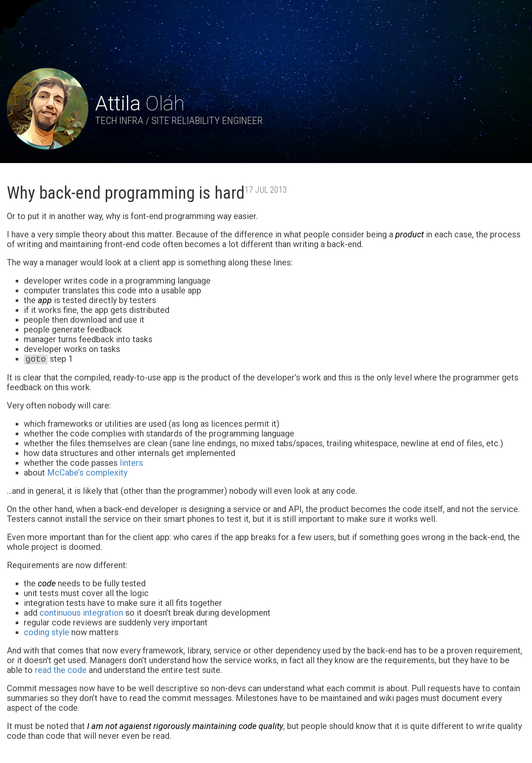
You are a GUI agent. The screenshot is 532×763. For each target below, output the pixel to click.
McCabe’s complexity (87, 473)
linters (131, 463)
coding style (46, 632)
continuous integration (81, 613)
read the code (61, 670)
